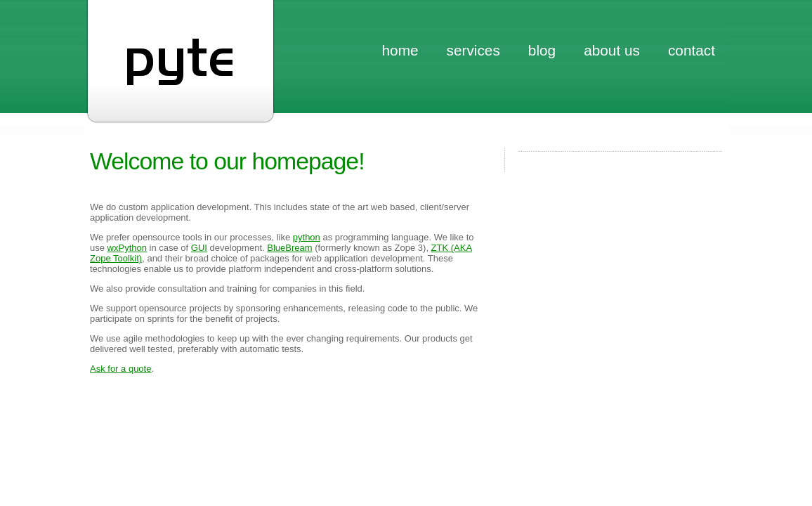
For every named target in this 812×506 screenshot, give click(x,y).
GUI (199, 248)
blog (542, 50)
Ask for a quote (120, 369)
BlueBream (289, 248)
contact (692, 50)
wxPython (127, 248)
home (400, 50)
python (307, 237)
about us (612, 50)
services (473, 50)
